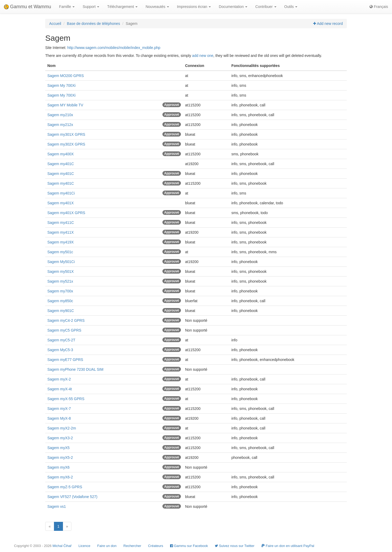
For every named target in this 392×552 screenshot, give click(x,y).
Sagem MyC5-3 (60, 350)
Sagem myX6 (58, 467)
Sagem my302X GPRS (66, 144)
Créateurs (156, 546)
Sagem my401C (61, 164)
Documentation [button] (233, 7)
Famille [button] (67, 7)
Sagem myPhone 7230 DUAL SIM (75, 369)
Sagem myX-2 (59, 379)
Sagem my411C (61, 223)
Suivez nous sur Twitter (235, 546)
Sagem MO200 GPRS (66, 76)
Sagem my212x (60, 125)
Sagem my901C (61, 311)
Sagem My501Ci (61, 262)
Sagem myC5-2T (61, 340)
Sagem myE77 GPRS (65, 360)
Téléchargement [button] (122, 7)
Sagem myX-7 (59, 409)
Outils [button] (291, 7)
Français (379, 7)
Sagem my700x (60, 291)
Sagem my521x (60, 281)
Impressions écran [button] (194, 7)
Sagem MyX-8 (59, 418)
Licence (85, 546)
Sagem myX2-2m (62, 428)
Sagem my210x (60, 115)
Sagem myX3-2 (60, 438)
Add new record (328, 24)
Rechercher (132, 546)
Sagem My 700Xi (61, 85)
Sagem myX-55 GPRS (66, 399)
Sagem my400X (61, 154)
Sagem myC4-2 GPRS (66, 320)
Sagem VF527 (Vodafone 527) (72, 497)
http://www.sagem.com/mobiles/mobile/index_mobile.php (114, 48)
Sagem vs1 (57, 506)
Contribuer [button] (266, 7)
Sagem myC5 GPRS (64, 330)
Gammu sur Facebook (189, 546)
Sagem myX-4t (60, 389)
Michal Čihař (62, 546)
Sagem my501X (61, 272)
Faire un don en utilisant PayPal (288, 546)
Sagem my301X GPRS (66, 134)
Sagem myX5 (58, 448)
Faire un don (107, 546)
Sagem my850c (60, 301)
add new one (203, 56)
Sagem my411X (61, 232)
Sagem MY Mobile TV (65, 105)
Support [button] (91, 7)
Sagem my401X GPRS (66, 213)
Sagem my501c (60, 252)
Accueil (55, 24)
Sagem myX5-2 (60, 458)
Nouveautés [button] (157, 7)
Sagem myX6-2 (60, 477)
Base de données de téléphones (94, 24)
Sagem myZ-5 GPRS (65, 487)
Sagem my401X (61, 203)
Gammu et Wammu (28, 7)
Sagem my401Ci (61, 193)
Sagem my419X (61, 242)
